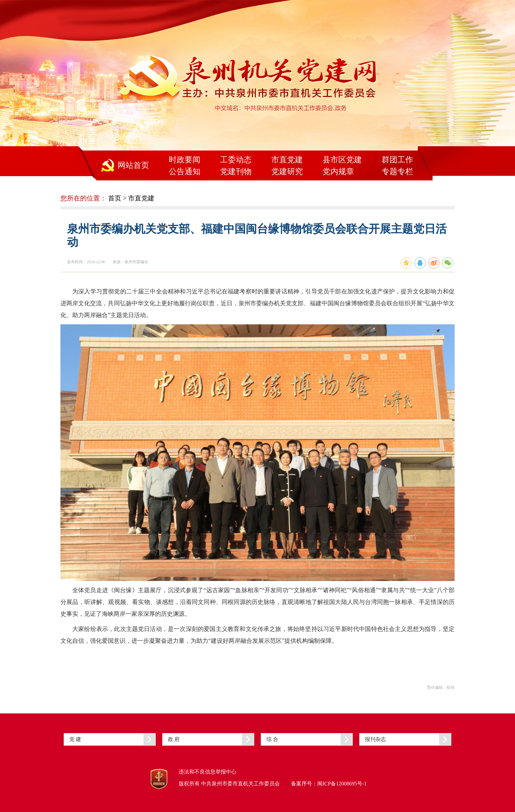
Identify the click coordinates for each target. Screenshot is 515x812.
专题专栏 (397, 172)
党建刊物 (236, 172)
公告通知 (185, 172)
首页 (115, 198)
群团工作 (397, 160)
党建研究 (287, 172)
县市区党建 (342, 160)
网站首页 (133, 165)
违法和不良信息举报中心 (208, 772)
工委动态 (236, 160)
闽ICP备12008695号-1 (342, 784)
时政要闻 (185, 160)
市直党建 (287, 160)
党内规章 (338, 172)
